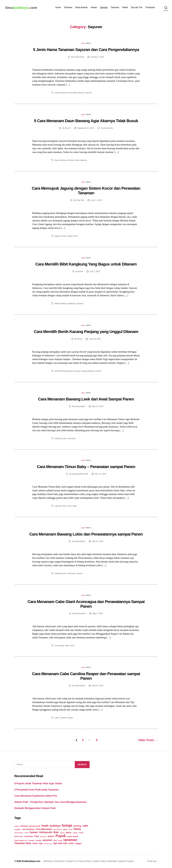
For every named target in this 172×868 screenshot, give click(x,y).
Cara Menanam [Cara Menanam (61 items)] (44, 829)
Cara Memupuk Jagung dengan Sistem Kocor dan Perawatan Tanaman (86, 191)
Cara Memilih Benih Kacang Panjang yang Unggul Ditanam (86, 332)
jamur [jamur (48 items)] (69, 832)
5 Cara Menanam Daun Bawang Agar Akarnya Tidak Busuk (86, 121)
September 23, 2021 (86, 128)
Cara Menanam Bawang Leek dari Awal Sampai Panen (86, 399)
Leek (64, 438)
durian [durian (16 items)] (70, 829)
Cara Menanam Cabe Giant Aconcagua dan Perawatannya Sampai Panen (86, 604)
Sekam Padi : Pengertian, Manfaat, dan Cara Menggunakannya (50, 802)
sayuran (88, 93)
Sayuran (104, 7)
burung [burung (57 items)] (77, 826)
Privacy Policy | (85, 861)
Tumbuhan (150, 7)
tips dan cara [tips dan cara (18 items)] (48, 844)
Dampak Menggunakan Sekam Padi (35, 808)
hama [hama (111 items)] (77, 829)
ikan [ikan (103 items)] (56, 832)
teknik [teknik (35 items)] (35, 843)
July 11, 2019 (96, 200)
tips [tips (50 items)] (41, 843)
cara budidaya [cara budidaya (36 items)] (28, 829)
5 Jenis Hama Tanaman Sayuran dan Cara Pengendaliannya (86, 50)
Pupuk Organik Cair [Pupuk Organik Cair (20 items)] (21, 840)
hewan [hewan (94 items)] (34, 832)
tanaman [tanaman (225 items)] (70, 840)
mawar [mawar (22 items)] (81, 833)
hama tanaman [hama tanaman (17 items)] (19, 833)
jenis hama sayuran (76, 93)
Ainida (80, 271)
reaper (70, 718)
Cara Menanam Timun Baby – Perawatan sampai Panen (86, 467)
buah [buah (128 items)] (45, 826)
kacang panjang (87, 371)
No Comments (107, 128)
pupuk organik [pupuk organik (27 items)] (73, 836)
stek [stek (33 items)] (55, 840)
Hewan (94, 7)
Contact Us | (72, 861)
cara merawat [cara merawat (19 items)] (57, 829)
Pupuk (64, 236)
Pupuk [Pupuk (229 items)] (61, 836)
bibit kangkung (61, 303)
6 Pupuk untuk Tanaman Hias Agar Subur (38, 783)
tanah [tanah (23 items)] (60, 840)
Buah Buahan (81, 7)
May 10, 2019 (98, 541)
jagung (57, 236)
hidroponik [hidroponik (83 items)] (46, 832)
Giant (72, 646)
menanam (71, 438)
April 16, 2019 (98, 686)
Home (58, 7)
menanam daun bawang (77, 160)
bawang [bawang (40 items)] (24, 826)
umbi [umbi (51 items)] (71, 843)
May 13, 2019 (98, 406)
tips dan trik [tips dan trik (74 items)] (60, 843)
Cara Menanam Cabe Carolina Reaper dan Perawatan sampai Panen (86, 676)
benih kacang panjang (64, 371)
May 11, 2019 (100, 474)
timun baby (72, 506)
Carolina (63, 718)
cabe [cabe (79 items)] (85, 826)
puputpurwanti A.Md (80, 474)
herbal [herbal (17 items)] (26, 833)
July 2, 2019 (95, 271)
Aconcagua (59, 646)
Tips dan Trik (137, 7)
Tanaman (68, 7)
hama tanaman (61, 93)
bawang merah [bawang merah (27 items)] (35, 826)
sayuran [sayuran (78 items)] (47, 840)
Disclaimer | (60, 861)
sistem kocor (73, 236)
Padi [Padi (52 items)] (37, 836)
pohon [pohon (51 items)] (51, 836)
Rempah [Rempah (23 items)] (32, 840)
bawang (58, 438)
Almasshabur (80, 406)
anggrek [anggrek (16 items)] (17, 826)
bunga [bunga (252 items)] (67, 825)
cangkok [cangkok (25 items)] (17, 829)
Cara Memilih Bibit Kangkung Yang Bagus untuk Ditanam (86, 264)
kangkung (72, 303)
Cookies (130, 861)
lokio (64, 573)
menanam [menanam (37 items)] (29, 836)
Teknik (125, 7)
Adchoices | (49, 861)
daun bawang (60, 160)
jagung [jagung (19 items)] (62, 833)
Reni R (68, 128)
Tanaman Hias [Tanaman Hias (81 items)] (23, 843)
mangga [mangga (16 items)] (75, 833)
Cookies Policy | (100, 861)
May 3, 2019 (98, 613)
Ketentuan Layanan (117, 861)
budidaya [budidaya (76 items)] (55, 826)
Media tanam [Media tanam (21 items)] (19, 837)
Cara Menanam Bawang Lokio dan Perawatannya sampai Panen (86, 534)
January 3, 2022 (97, 57)
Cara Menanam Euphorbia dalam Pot (36, 796)
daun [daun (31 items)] (65, 829)
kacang (77, 371)
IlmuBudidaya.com (31, 861)
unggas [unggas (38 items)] (78, 843)
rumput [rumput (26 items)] (38, 840)
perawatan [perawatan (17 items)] (43, 837)
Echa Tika (80, 200)
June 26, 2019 (95, 339)
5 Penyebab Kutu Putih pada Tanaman (36, 790)
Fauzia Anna (79, 57)
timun (64, 506)
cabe (67, 646)
